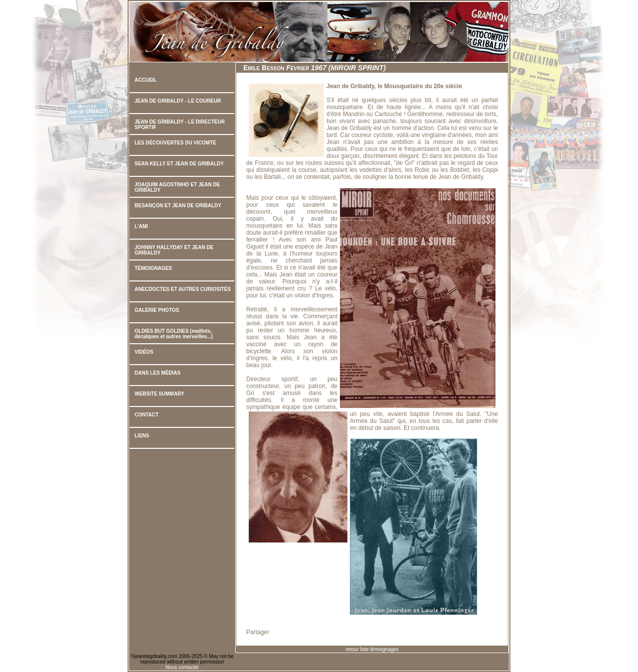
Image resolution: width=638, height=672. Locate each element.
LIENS (142, 436)
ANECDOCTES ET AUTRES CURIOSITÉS (183, 289)
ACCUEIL (146, 80)
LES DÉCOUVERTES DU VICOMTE (175, 143)
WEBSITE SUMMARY (159, 394)
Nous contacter (182, 667)
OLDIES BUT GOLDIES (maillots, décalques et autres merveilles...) (174, 334)
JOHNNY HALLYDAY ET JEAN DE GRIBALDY (174, 250)
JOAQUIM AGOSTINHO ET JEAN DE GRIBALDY (177, 187)
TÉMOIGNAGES (153, 268)
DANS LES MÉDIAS (158, 373)
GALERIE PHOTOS (157, 310)
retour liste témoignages (372, 649)
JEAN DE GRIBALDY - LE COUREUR (178, 101)
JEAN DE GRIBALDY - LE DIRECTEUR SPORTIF (180, 125)
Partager (258, 632)
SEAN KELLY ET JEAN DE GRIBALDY (179, 164)
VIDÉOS (144, 352)
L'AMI (141, 226)
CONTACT (147, 415)
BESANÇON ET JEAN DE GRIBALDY (178, 205)
